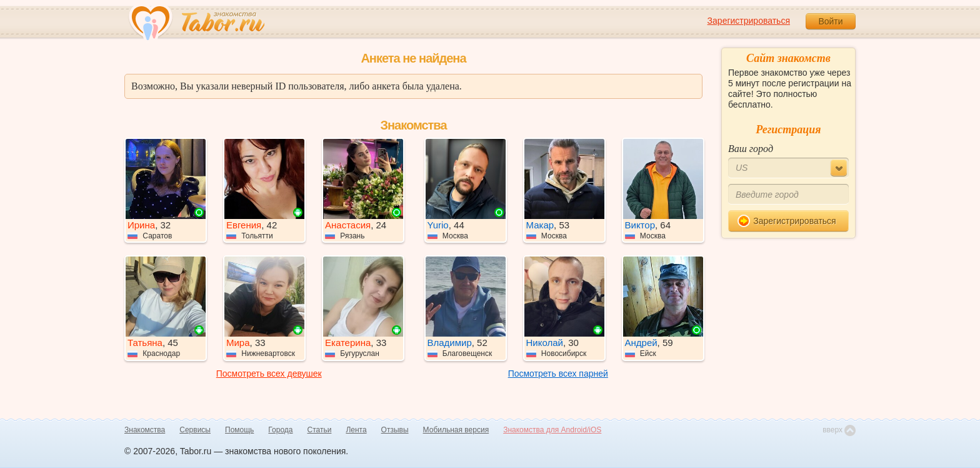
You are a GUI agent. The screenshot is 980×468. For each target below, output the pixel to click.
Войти (830, 21)
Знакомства (145, 430)
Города (280, 430)
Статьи (320, 430)
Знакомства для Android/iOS (552, 430)
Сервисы (195, 430)
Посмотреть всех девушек (269, 374)
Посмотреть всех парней (558, 374)
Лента (356, 430)
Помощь (239, 430)
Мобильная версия (456, 430)
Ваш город (751, 149)
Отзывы (395, 430)
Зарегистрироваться (749, 21)
